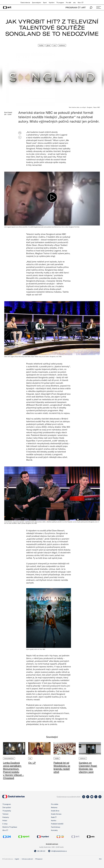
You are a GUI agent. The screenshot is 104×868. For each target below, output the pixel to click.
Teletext (5, 814)
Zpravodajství (37, 3)
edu (74, 3)
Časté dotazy (56, 827)
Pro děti (69, 3)
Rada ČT (54, 817)
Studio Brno (55, 811)
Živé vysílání (7, 807)
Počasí (5, 820)
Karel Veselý (8, 112)
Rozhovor (83, 758)
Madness (62, 45)
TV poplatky (7, 811)
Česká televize (25, 3)
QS (30, 758)
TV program (60, 3)
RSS (100, 859)
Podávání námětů (57, 824)
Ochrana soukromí (27, 859)
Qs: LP (32, 763)
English (17, 859)
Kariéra (54, 820)
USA (55, 45)
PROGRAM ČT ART (76, 7)
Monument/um (9, 758)
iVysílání (52, 3)
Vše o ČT (81, 3)
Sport (45, 3)
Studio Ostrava (56, 814)
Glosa (48, 45)
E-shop (5, 824)
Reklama (54, 807)
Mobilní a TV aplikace (10, 827)
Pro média (55, 804)
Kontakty (54, 830)
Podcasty (6, 817)
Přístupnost (39, 859)
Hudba (41, 45)
